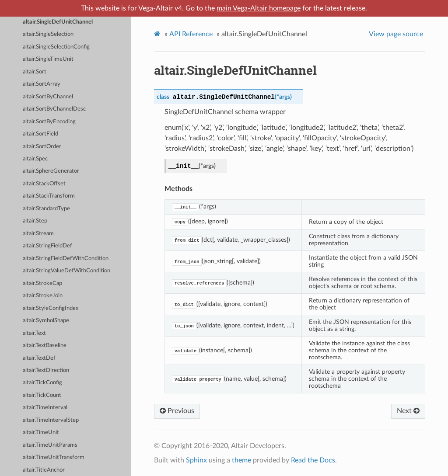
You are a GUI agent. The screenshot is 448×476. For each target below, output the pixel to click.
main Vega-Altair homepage (259, 8)
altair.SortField (40, 134)
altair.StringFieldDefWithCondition (66, 259)
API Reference (191, 34)
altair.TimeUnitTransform (54, 457)
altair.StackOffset (44, 184)
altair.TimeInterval (45, 408)
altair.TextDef (39, 358)
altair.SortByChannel (48, 97)
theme (241, 460)
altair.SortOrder (42, 147)
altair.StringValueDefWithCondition (66, 271)
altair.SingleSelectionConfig (56, 47)
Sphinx (196, 460)
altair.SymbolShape (46, 321)
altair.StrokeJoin (43, 296)
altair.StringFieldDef (47, 246)
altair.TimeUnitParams (50, 445)
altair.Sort (35, 72)
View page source (396, 34)
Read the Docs (313, 460)
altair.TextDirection (46, 370)
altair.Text (34, 333)
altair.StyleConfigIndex (51, 308)
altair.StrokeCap (42, 283)
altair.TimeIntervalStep (51, 420)
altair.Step (35, 221)
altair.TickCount (42, 395)
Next (408, 411)
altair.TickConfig (42, 383)
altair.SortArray (42, 84)
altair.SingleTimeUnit (48, 59)
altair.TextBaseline (45, 346)
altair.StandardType (46, 209)
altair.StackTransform (49, 196)
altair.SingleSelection (48, 34)
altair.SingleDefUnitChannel (58, 22)
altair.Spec (35, 159)
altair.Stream (38, 234)
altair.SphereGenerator (51, 171)
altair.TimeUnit (41, 433)
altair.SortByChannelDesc (54, 109)
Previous (177, 411)
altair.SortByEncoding (49, 122)
